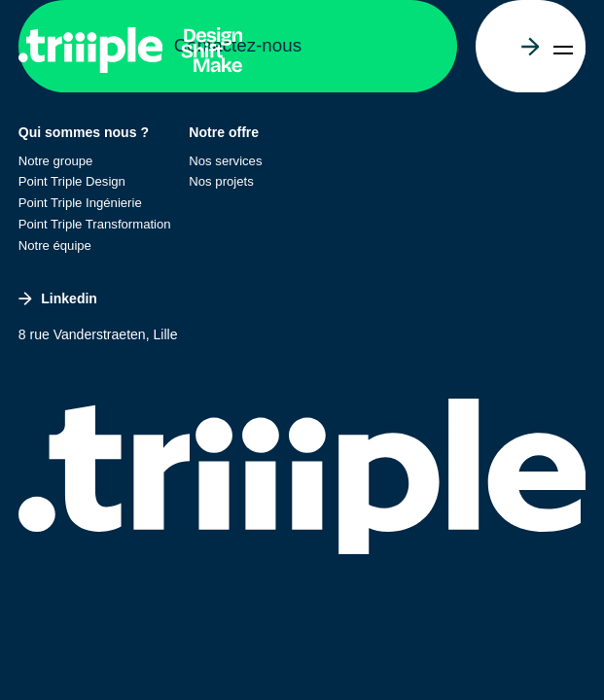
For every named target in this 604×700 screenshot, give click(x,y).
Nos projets (221, 181)
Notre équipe (55, 245)
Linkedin (58, 298)
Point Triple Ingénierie (80, 203)
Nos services (225, 161)
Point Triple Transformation (95, 224)
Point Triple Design (72, 181)
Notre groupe (56, 161)
